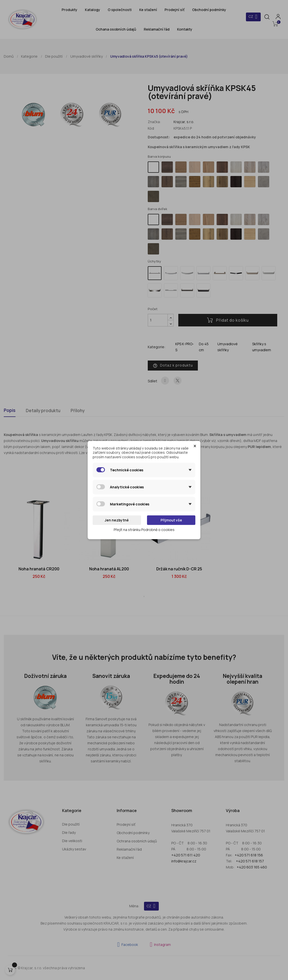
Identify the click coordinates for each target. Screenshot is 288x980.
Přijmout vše (171, 520)
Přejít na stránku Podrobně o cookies (144, 529)
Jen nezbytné (117, 520)
